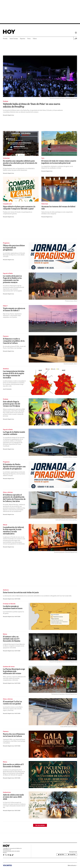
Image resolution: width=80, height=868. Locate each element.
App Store (61, 854)
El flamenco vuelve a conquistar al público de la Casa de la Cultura (14, 341)
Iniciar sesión (76, 33)
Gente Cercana (14, 39)
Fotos (29, 39)
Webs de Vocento (72, 865)
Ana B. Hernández (7, 389)
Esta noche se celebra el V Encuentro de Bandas (13, 765)
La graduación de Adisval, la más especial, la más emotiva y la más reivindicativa (14, 530)
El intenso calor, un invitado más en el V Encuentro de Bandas (12, 639)
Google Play (72, 854)
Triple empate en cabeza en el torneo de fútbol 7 (14, 309)
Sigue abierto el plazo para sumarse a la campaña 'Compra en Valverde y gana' (19, 208)
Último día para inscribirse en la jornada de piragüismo (14, 248)
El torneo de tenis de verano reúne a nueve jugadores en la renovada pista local (59, 162)
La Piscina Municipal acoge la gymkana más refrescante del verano (14, 671)
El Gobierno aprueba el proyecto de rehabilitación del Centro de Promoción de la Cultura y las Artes (14, 498)
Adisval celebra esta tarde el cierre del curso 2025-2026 (13, 797)
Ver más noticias (40, 825)
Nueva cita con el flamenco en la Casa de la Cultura (14, 735)
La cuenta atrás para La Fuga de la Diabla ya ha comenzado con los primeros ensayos (12, 279)
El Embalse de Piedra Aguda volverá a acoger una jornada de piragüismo (14, 467)
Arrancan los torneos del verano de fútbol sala (58, 208)
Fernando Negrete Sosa (8, 115)
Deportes (23, 39)
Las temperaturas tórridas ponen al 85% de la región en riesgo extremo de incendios (14, 374)
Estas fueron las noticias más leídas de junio (21, 592)
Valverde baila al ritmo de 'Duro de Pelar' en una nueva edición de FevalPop (32, 105)
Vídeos (35, 39)
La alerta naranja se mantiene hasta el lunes (13, 607)
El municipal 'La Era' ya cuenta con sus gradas (12, 703)
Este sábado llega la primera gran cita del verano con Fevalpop (12, 404)
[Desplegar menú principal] (76, 39)
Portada (5, 39)
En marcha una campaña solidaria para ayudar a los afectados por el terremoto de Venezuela (20, 163)
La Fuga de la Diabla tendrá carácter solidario (14, 433)
